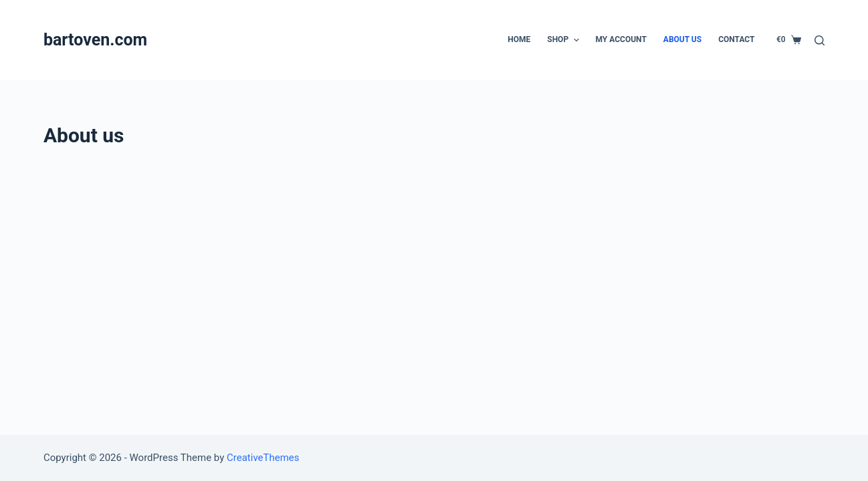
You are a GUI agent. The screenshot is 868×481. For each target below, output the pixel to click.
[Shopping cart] (789, 40)
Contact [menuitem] (736, 39)
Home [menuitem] (519, 39)
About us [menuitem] (682, 39)
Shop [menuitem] (564, 40)
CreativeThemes (263, 458)
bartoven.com (95, 40)
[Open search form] (820, 40)
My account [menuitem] (621, 39)
